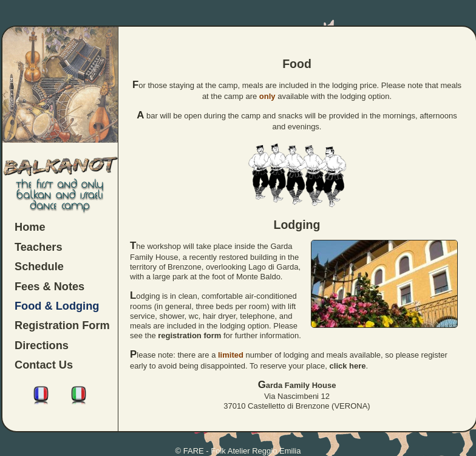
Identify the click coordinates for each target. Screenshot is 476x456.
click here (348, 366)
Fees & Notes (49, 287)
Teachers (39, 247)
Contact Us (44, 365)
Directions (42, 345)
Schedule (39, 267)
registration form (189, 335)
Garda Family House (297, 385)
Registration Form (62, 325)
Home (30, 227)
